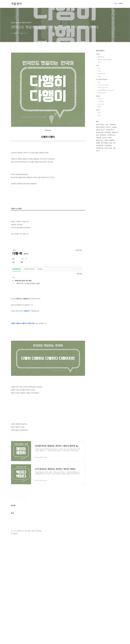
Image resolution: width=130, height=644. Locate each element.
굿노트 (98, 151)
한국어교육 (103, 135)
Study (98, 54)
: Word (99, 76)
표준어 (106, 140)
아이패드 (114, 127)
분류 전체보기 (100, 51)
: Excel (99, 71)
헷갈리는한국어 (100, 127)
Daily (98, 110)
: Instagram (100, 101)
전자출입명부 (108, 145)
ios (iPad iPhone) (102, 79)
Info (97, 65)
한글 (111, 143)
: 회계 (99, 62)
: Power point (101, 73)
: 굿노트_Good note (103, 85)
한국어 (110, 138)
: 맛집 (99, 113)
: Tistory (100, 99)
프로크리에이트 (100, 125)
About (98, 96)
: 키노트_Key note (102, 87)
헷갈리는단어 (100, 140)
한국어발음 (108, 132)
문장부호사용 (100, 132)
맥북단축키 (113, 125)
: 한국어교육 (100, 57)
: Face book (101, 104)
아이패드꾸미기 (110, 130)
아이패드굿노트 (111, 135)
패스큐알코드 (100, 145)
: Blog (99, 107)
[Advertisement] (48, 424)
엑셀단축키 (115, 132)
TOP (118, 637)
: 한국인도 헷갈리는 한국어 (104, 59)
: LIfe (99, 68)
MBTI (107, 125)
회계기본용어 (105, 143)
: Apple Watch (101, 93)
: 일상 (99, 115)
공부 (114, 143)
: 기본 (99, 82)
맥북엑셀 (99, 138)
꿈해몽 (98, 143)
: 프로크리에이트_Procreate (105, 90)
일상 (97, 135)
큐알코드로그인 (100, 130)
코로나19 (105, 138)
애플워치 (112, 140)
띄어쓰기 (108, 127)
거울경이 (16, 4)
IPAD (114, 148)
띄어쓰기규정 (108, 148)
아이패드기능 (100, 148)
